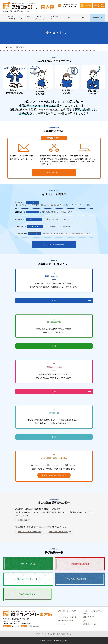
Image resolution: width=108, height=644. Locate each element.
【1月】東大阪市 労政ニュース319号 (56, 219)
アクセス (83, 18)
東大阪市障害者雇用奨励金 (58, 532)
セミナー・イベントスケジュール (25, 18)
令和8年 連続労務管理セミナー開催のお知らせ (56, 212)
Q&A (68, 18)
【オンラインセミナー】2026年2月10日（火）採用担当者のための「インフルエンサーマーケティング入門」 (53, 205)
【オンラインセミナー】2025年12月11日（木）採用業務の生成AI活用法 (67, 234)
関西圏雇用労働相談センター (80, 579)
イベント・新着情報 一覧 (54, 245)
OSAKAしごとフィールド (28, 579)
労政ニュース (34, 219)
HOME (10, 47)
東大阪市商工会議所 (80, 564)
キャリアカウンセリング (40, 18)
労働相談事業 (23, 520)
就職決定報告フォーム (54, 18)
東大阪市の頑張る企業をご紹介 (54, 475)
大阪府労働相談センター (28, 594)
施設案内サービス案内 (11, 18)
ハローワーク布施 (28, 564)
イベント (32, 202)
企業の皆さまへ (97, 18)
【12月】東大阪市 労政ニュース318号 (58, 226)
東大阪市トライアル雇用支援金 (29, 532)
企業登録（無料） (54, 172)
